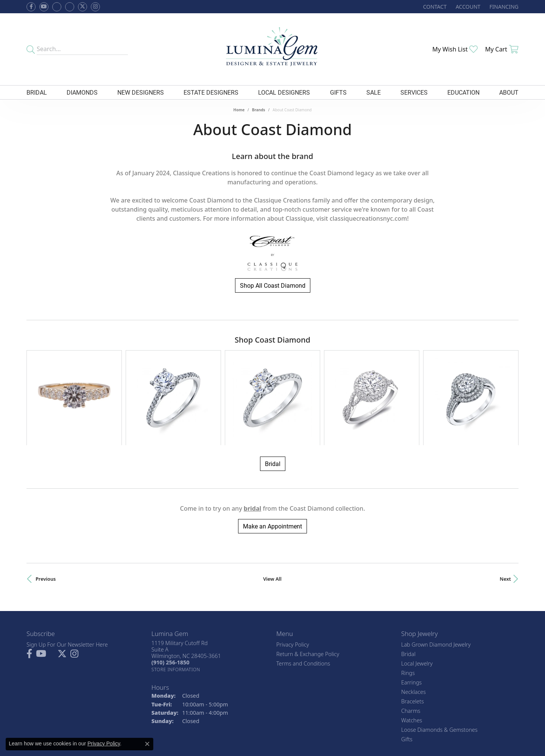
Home (239, 110)
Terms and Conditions (303, 599)
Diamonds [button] (82, 92)
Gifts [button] (338, 92)
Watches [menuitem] (412, 655)
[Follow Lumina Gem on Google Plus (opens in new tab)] (70, 7)
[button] (467, 7)
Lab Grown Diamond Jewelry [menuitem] (436, 580)
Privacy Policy (293, 580)
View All (272, 514)
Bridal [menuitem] (408, 589)
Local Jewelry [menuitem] (417, 599)
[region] (272, 366)
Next (505, 514)
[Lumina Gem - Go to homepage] (272, 49)
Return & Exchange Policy (308, 589)
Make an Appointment (272, 462)
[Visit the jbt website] (291, 709)
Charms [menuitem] (411, 646)
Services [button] (414, 92)
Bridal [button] (37, 92)
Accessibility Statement (318, 735)
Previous (46, 514)
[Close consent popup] (147, 744)
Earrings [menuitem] (411, 618)
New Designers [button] (141, 92)
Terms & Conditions (262, 735)
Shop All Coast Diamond (273, 285)
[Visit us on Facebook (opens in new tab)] (57, 7)
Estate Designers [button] (211, 92)
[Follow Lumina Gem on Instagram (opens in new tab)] (95, 7)
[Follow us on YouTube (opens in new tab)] (44, 7)
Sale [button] (374, 92)
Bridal (273, 399)
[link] (434, 7)
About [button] (509, 92)
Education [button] (463, 92)
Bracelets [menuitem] (413, 637)
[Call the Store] (170, 598)
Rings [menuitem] (408, 608)
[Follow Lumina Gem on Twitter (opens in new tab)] (83, 7)
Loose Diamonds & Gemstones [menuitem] (439, 665)
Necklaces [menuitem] (413, 627)
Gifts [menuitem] (407, 674)
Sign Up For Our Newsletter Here (67, 580)
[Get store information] (176, 605)
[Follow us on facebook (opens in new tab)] (31, 7)
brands (259, 110)
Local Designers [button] (284, 92)
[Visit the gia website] (257, 709)
